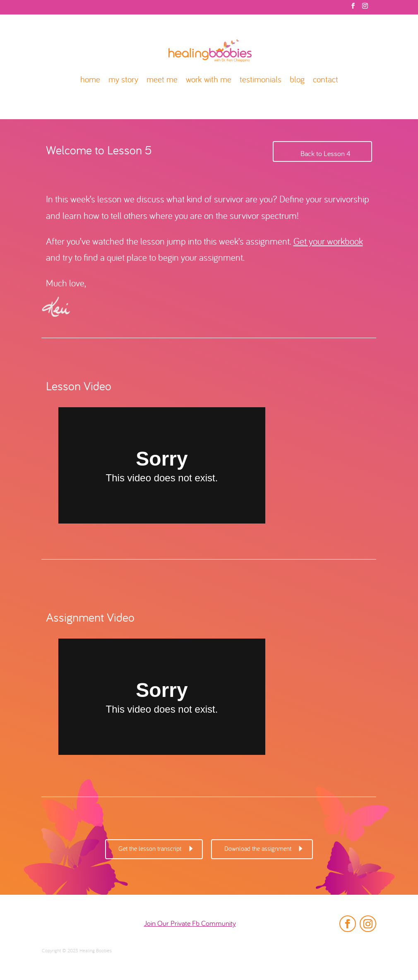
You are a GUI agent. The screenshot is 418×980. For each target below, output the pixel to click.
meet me (162, 80)
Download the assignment (258, 849)
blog (297, 80)
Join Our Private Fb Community (190, 924)
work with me (209, 80)
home (90, 80)
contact (326, 80)
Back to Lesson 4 (326, 154)
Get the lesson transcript (150, 849)
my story (123, 80)
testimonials (261, 80)
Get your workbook (328, 242)
